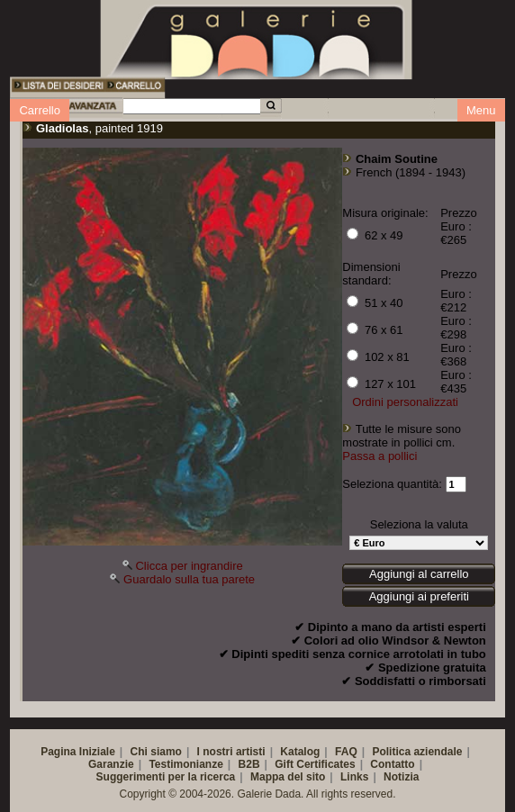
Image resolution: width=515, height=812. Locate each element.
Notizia (401, 777)
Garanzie (111, 764)
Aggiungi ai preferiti (419, 596)
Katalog (300, 752)
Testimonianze (185, 764)
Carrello (40, 110)
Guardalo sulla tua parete (189, 579)
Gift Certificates (315, 764)
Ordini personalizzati (405, 402)
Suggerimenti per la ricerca (166, 777)
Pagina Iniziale (78, 752)
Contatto (392, 764)
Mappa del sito (288, 777)
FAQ (346, 752)
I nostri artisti (231, 752)
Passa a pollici (379, 456)
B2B (249, 764)
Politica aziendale (417, 752)
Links (354, 777)
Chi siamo (156, 752)
